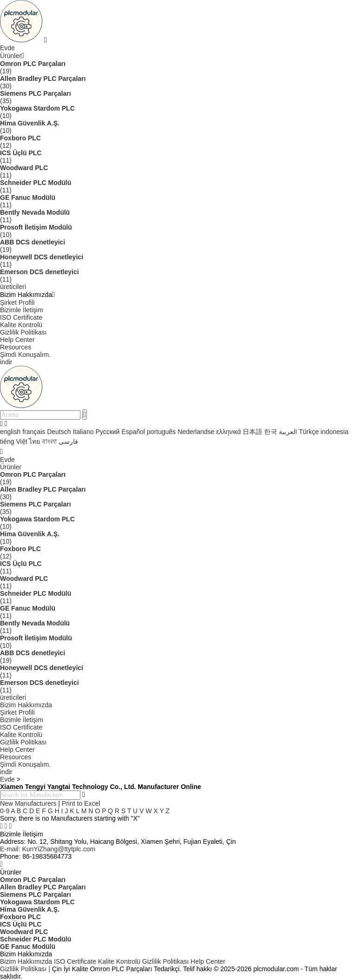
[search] (85, 414)
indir (6, 362)
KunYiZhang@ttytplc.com (48, 849)
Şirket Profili (17, 303)
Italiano (83, 432)
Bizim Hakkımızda (26, 705)
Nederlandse (196, 432)
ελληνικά (228, 432)
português (161, 432)
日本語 (252, 432)
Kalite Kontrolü (21, 325)
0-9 (5, 811)
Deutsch (59, 432)
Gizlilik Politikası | (25, 969)
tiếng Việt (14, 441)
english (10, 432)
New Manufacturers (28, 803)
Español (133, 432)
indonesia (335, 432)
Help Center (17, 340)
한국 (271, 432)
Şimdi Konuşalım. (25, 355)
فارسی (68, 441)
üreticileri (13, 287)
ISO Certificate (21, 317)
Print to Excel (81, 803)
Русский (107, 432)
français (34, 432)
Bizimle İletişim (22, 310)
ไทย (34, 441)
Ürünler (11, 56)
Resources (16, 347)
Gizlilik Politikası (23, 332)
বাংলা (49, 441)
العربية (288, 432)
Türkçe (309, 432)
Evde (7, 48)
